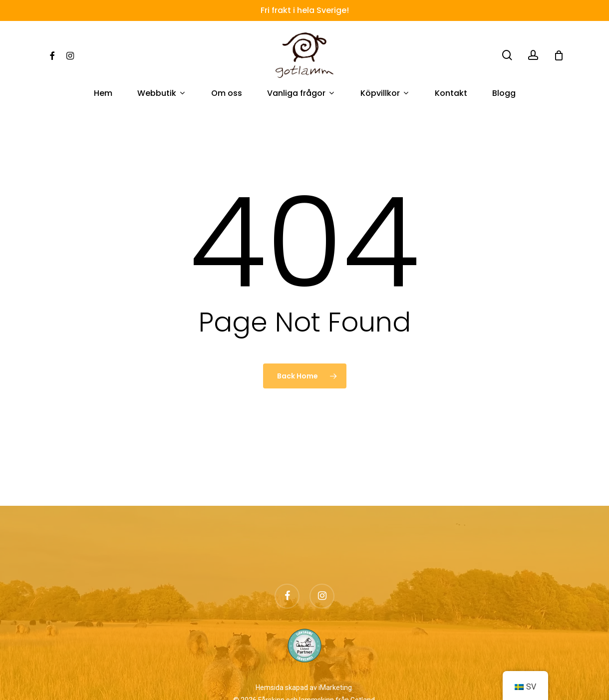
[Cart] (559, 55)
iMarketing (335, 688)
